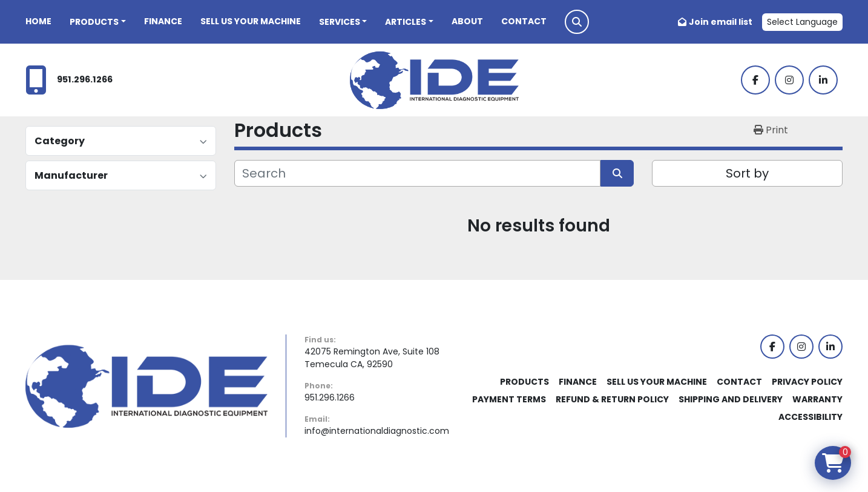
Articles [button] (406, 22)
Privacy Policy (807, 382)
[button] (98, 22)
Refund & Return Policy (612, 399)
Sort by (747, 173)
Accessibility (810, 417)
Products (94, 22)
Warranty (817, 399)
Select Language (802, 22)
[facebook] (755, 80)
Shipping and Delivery (731, 399)
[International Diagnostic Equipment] (146, 385)
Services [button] (340, 22)
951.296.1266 (85, 79)
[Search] (417, 173)
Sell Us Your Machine (251, 21)
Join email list (721, 22)
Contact (524, 21)
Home (38, 21)
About (467, 21)
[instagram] (789, 80)
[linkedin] (823, 80)
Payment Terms (509, 399)
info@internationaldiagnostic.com (377, 431)
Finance (163, 21)
